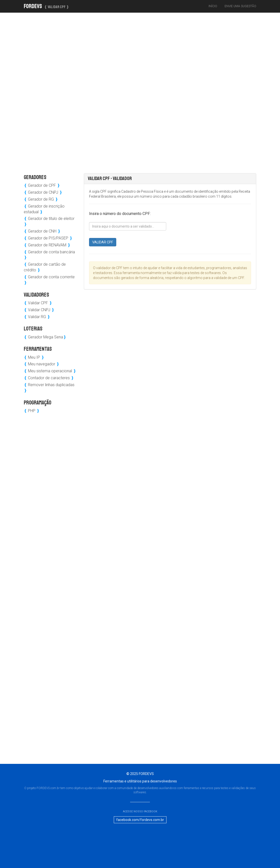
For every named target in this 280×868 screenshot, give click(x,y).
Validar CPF (38, 303)
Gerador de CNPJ (43, 192)
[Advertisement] (62, 90)
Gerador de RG (41, 199)
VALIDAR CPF (103, 242)
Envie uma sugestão (240, 6)
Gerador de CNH (42, 231)
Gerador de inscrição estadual (44, 209)
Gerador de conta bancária (49, 255)
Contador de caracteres (49, 378)
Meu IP (34, 357)
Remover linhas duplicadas (49, 388)
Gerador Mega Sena (45, 337)
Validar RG (37, 317)
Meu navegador (42, 364)
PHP (32, 411)
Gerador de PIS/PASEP (48, 238)
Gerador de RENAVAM (47, 245)
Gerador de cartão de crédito (45, 267)
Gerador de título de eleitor (49, 221)
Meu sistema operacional (50, 371)
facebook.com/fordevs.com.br (140, 820)
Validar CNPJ (39, 310)
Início (213, 6)
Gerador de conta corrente (49, 280)
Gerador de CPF (42, 185)
